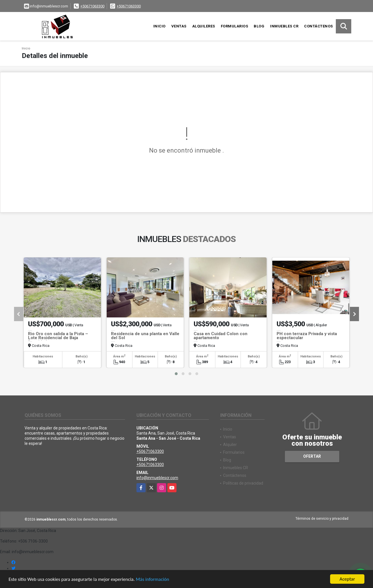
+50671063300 (92, 6)
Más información (152, 579)
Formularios (235, 26)
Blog (259, 26)
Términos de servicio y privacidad (322, 519)
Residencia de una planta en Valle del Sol (145, 336)
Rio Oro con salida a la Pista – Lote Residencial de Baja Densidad (58, 338)
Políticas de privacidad (243, 483)
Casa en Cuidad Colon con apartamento (221, 336)
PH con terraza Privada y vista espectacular (307, 336)
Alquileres (204, 26)
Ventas (179, 26)
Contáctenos (319, 26)
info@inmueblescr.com (157, 478)
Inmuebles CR (284, 26)
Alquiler (230, 445)
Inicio (159, 26)
